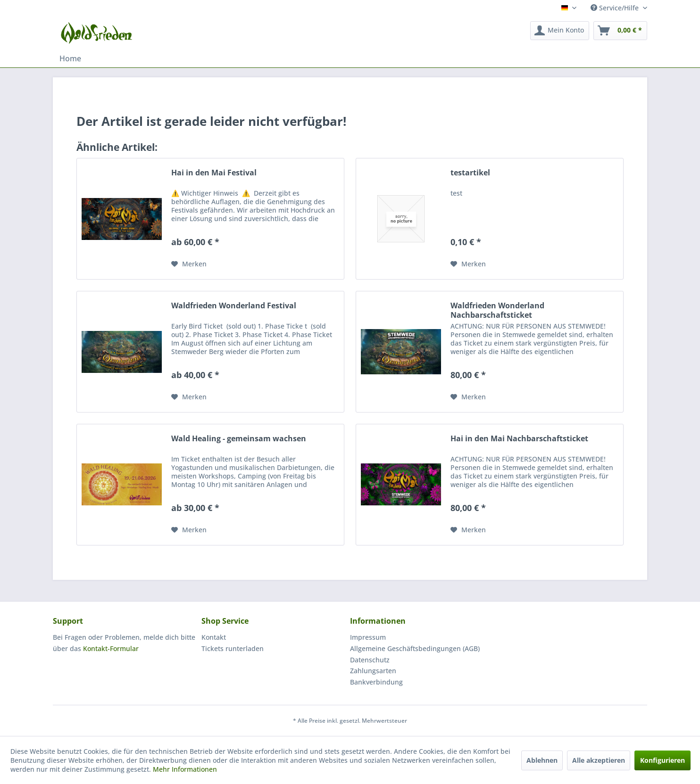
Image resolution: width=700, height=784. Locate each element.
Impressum (368, 637)
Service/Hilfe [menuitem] (616, 8)
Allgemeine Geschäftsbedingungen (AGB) (415, 648)
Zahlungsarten (373, 671)
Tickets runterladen (233, 648)
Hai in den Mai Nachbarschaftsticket (519, 439)
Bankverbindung (376, 682)
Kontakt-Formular (111, 648)
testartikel (470, 173)
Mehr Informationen (185, 769)
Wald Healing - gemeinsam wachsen (239, 439)
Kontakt (214, 637)
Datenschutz (370, 660)
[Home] (70, 58)
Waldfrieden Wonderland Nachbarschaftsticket (497, 310)
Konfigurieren (662, 760)
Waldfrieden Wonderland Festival (234, 306)
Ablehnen (542, 760)
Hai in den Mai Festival (214, 173)
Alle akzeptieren (599, 760)
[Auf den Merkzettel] (189, 264)
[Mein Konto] (560, 31)
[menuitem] (560, 31)
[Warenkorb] (620, 31)
